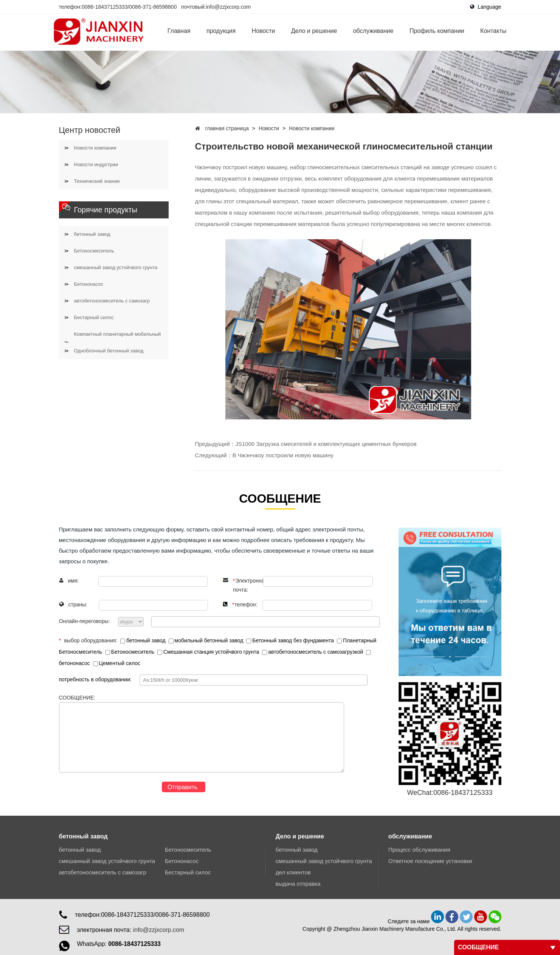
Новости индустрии (96, 164)
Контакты (493, 31)
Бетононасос (89, 284)
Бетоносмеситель (94, 251)
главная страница (227, 128)
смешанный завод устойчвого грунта (116, 267)
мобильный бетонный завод (207, 640)
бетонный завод (92, 234)
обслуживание (373, 31)
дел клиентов (293, 872)
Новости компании (95, 148)
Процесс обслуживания (419, 850)
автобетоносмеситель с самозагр (112, 301)
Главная (179, 31)
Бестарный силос (94, 317)
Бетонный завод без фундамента (291, 640)
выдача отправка (298, 884)
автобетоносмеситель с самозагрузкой (313, 652)
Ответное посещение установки (430, 861)
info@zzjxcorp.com (228, 7)
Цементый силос (117, 663)
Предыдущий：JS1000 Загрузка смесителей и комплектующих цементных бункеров (306, 444)
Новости (264, 31)
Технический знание (97, 181)
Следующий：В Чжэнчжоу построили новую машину (264, 455)
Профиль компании (437, 31)
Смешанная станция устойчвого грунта (209, 652)
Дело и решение (314, 31)
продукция (221, 31)
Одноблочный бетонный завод (109, 351)
